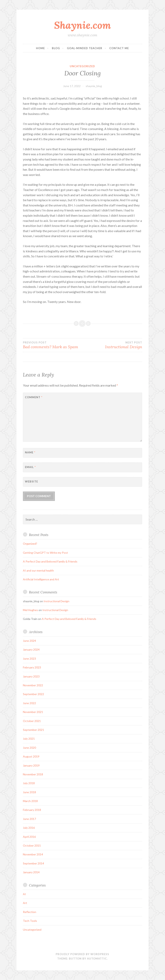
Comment (34, 397)
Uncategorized (82, 66)
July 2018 (29, 783)
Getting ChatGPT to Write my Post (45, 553)
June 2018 (29, 792)
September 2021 (33, 730)
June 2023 (29, 659)
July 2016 (29, 828)
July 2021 (29, 739)
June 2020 (29, 748)
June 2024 (29, 641)
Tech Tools (30, 921)
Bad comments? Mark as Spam (53, 345)
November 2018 (33, 774)
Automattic (97, 959)
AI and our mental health (38, 570)
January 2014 (31, 872)
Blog (56, 48)
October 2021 (32, 721)
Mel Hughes (30, 610)
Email (30, 467)
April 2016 (29, 837)
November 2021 (33, 712)
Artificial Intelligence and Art (41, 579)
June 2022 (29, 703)
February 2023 (32, 667)
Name (30, 452)
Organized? (30, 544)
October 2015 (32, 845)
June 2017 (29, 819)
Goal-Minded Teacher (85, 48)
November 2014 (33, 854)
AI (24, 894)
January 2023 (31, 676)
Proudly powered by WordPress (82, 954)
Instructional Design (112, 345)
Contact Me (119, 48)
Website (31, 481)
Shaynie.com (82, 25)
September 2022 (33, 694)
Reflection (30, 912)
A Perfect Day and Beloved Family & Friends (50, 561)
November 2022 (33, 685)
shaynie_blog (94, 86)
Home (40, 48)
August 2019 (31, 756)
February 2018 (32, 810)
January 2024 (31, 649)
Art (25, 903)
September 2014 (33, 863)
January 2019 (31, 765)
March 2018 (30, 801)
